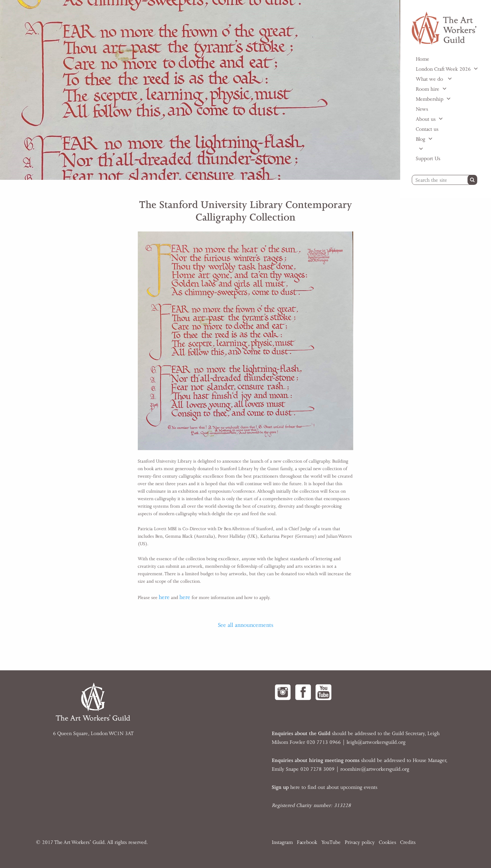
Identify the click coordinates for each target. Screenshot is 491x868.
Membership (430, 99)
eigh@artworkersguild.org (377, 742)
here (164, 597)
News (422, 109)
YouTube (331, 842)
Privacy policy (360, 842)
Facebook (307, 842)
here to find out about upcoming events (325, 787)
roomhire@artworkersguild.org (375, 769)
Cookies (388, 842)
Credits (408, 842)
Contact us (427, 129)
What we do (430, 79)
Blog (421, 139)
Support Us (428, 159)
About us (426, 119)
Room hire (428, 89)
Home (423, 59)
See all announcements (246, 625)
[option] (200, 90)
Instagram (282, 842)
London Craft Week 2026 (443, 69)
